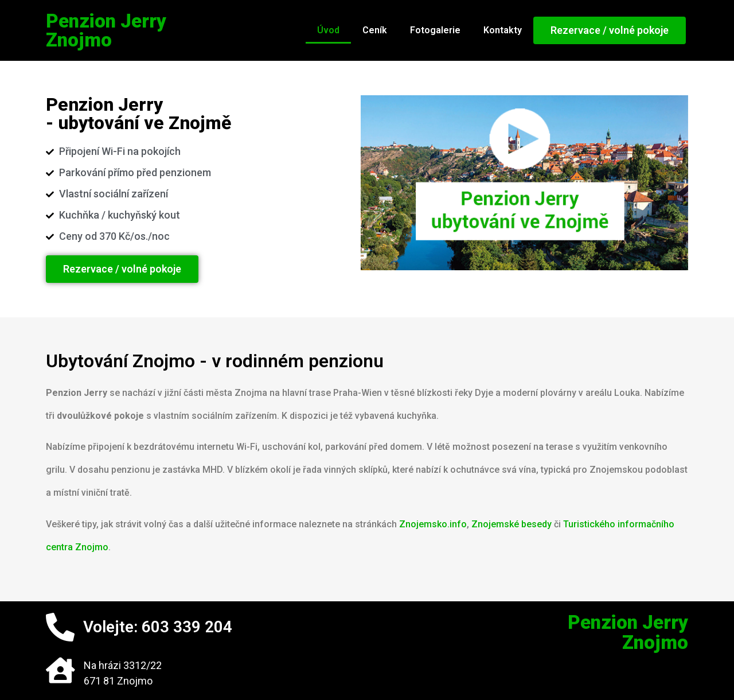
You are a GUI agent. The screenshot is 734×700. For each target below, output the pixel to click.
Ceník (375, 30)
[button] (610, 30)
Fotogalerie (435, 30)
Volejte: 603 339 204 (158, 627)
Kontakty (503, 30)
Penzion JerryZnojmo (106, 30)
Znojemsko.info (433, 524)
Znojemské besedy (512, 524)
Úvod (328, 30)
